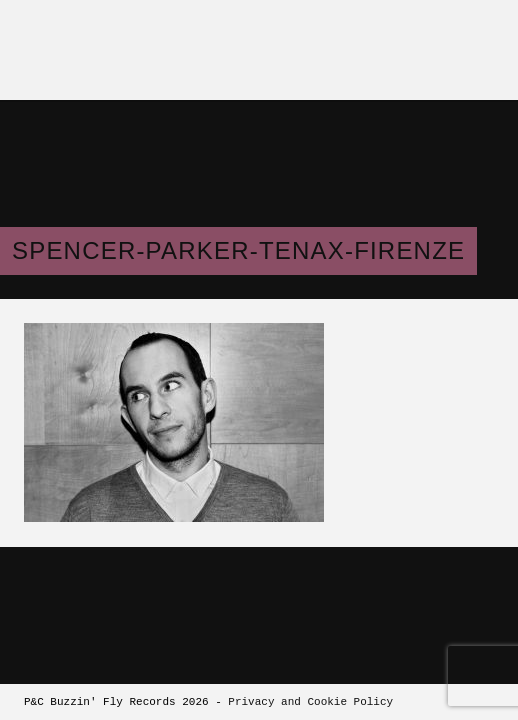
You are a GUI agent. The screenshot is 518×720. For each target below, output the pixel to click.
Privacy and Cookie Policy (310, 702)
